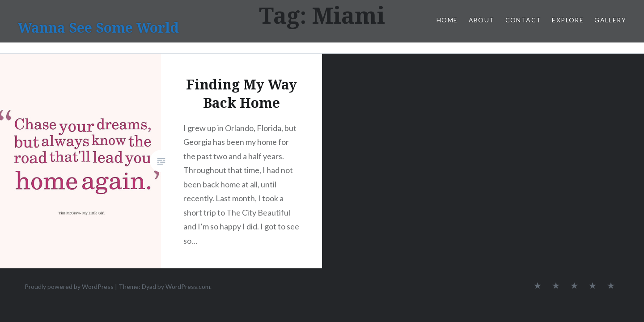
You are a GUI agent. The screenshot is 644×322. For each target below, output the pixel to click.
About (482, 20)
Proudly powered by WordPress (69, 286)
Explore (568, 20)
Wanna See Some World (98, 28)
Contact (523, 20)
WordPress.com (188, 286)
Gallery (610, 20)
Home (447, 20)
